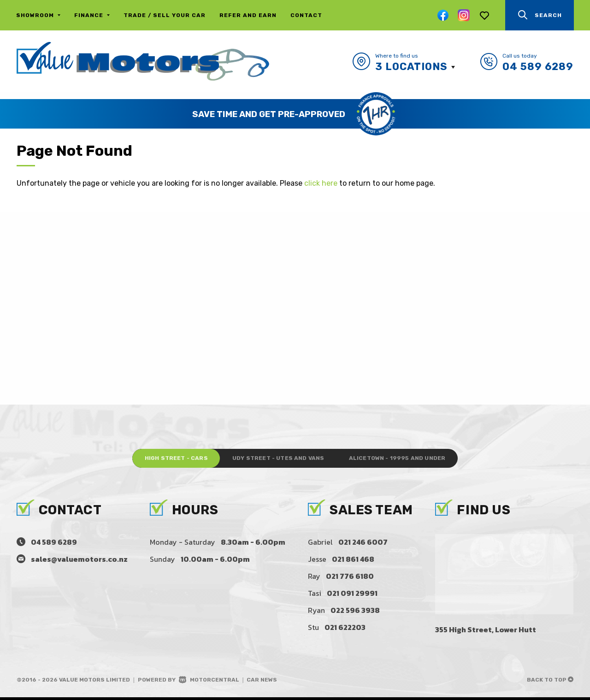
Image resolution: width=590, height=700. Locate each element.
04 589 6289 (538, 67)
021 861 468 (353, 562)
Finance (92, 15)
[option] (295, 114)
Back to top (550, 682)
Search (540, 15)
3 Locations (411, 67)
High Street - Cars (160, 460)
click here (321, 183)
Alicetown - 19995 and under (413, 460)
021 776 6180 (350, 579)
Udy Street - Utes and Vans (277, 460)
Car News (262, 682)
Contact (306, 15)
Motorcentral (209, 682)
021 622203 (345, 630)
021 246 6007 (363, 545)
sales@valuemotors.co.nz (79, 562)
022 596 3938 (355, 613)
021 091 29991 (352, 596)
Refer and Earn (248, 15)
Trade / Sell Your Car (165, 15)
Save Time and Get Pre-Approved (269, 114)
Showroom (38, 15)
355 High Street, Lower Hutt (486, 632)
